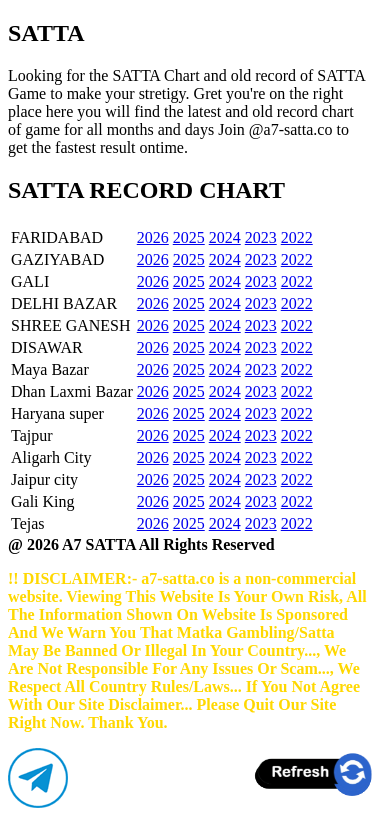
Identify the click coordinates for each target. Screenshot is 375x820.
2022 (297, 237)
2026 (153, 237)
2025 (189, 237)
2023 (261, 237)
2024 (225, 237)
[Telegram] (38, 802)
